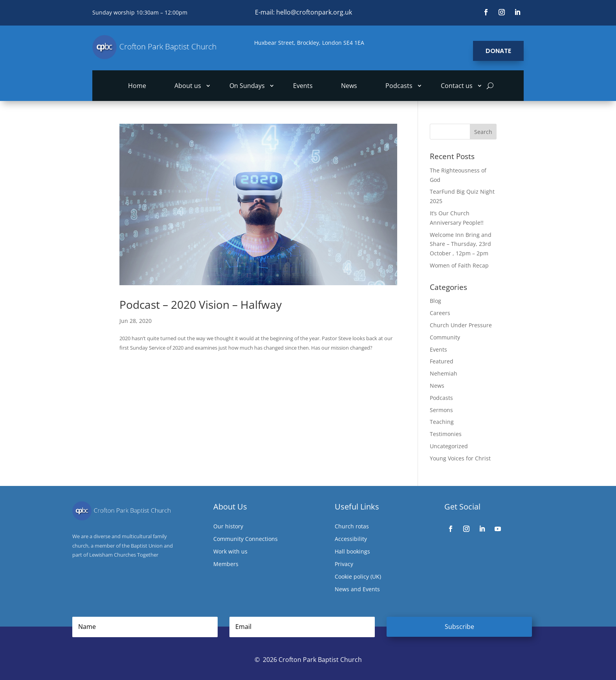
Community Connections (246, 539)
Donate (498, 51)
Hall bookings (352, 552)
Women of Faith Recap (459, 265)
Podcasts (399, 86)
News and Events (357, 590)
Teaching (442, 422)
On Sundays (247, 86)
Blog (435, 301)
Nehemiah (444, 373)
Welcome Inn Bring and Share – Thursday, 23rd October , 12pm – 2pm (461, 244)
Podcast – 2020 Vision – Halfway (201, 304)
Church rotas (352, 527)
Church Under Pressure (461, 325)
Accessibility (351, 539)
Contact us (457, 86)
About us (188, 86)
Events (303, 86)
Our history (228, 527)
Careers (440, 313)
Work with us (230, 552)
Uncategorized (449, 446)
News (349, 86)
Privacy (344, 565)
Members (226, 565)
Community (445, 337)
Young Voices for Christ (460, 458)
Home (137, 86)
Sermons (441, 410)
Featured (442, 361)
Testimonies (446, 434)
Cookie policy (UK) (358, 577)
